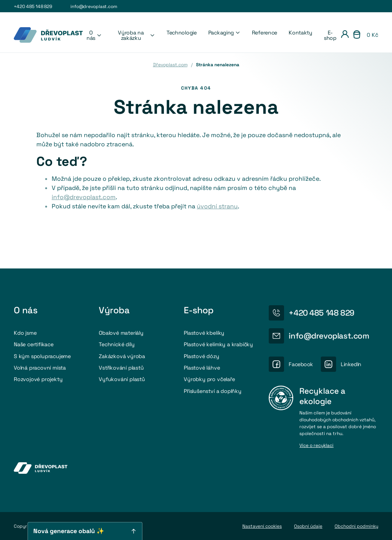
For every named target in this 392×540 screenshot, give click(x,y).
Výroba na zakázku (136, 35)
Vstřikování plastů (121, 368)
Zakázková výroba (122, 356)
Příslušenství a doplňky (213, 391)
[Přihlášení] (345, 35)
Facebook (301, 364)
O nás (94, 35)
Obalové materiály (121, 333)
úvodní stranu (217, 206)
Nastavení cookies (262, 526)
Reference (265, 33)
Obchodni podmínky (356, 526)
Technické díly (117, 344)
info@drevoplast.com (94, 7)
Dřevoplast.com (170, 65)
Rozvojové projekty (38, 379)
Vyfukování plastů (122, 379)
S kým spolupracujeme (42, 356)
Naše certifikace (34, 344)
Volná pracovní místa (40, 368)
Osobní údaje (308, 526)
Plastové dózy (201, 356)
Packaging (224, 33)
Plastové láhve (202, 368)
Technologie (182, 33)
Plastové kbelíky (204, 333)
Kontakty (301, 33)
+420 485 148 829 (33, 7)
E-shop (330, 35)
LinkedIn (351, 364)
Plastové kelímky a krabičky (218, 344)
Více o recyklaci (316, 446)
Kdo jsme (25, 333)
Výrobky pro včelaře (209, 379)
